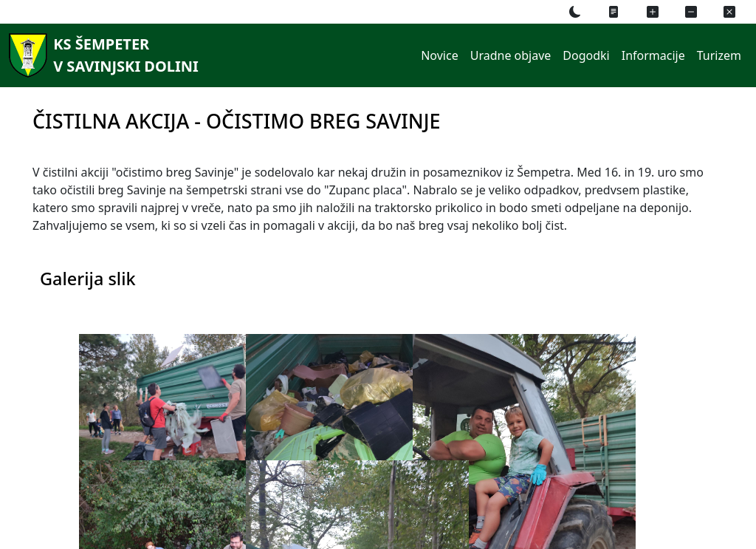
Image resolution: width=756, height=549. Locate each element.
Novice (439, 55)
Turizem (719, 55)
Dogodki (586, 55)
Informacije (653, 55)
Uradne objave (511, 55)
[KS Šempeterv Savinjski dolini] (101, 55)
